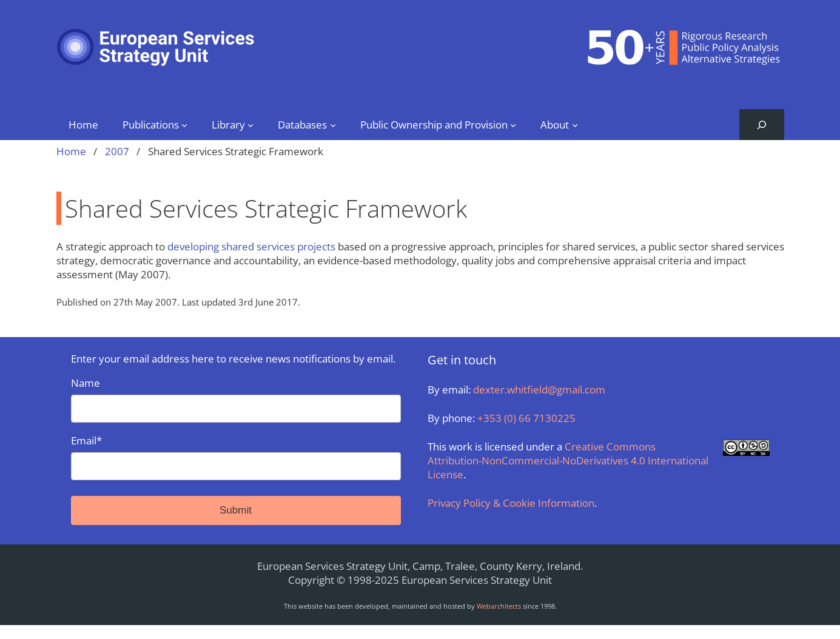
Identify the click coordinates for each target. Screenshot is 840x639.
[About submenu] (575, 124)
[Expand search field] (761, 125)
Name (236, 399)
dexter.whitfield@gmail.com (539, 390)
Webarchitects (499, 606)
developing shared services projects (251, 246)
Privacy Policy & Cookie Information (511, 503)
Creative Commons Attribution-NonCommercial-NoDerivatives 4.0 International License (568, 460)
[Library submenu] (250, 124)
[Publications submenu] (184, 124)
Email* (236, 457)
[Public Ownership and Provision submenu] (513, 124)
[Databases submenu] (333, 124)
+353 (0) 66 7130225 (526, 418)
